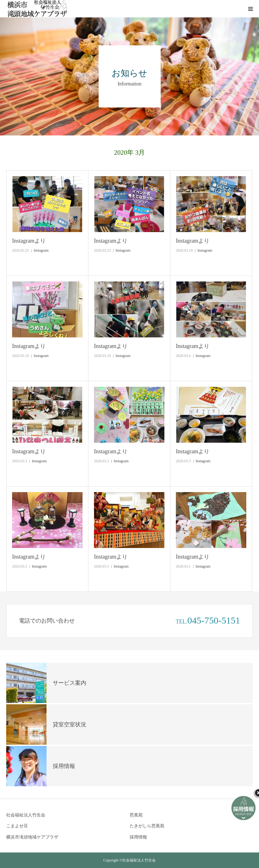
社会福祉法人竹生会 (26, 815)
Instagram (41, 250)
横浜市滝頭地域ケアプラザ (32, 837)
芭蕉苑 (136, 815)
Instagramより (29, 241)
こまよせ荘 (17, 826)
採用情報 (138, 837)
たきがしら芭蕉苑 (147, 826)
